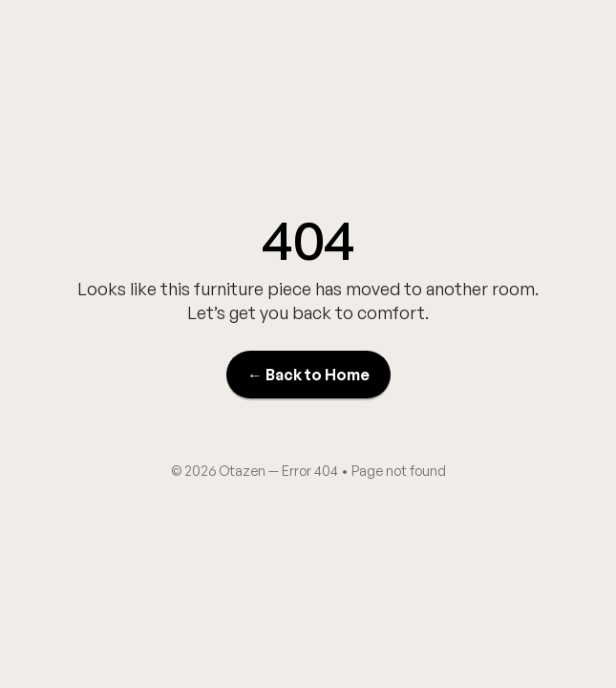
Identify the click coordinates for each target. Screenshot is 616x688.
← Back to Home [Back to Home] (308, 375)
